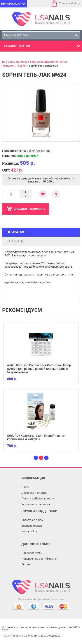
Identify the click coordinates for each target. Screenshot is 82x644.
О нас (25, 487)
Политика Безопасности (38, 498)
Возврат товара (32, 526)
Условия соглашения (36, 504)
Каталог (17, 46)
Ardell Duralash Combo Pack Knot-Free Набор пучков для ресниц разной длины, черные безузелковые (39, 369)
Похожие (15, 241)
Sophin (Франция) (38, 151)
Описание (16, 232)
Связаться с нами (33, 520)
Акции (26, 564)
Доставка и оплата (34, 493)
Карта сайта (29, 531)
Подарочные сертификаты (39, 559)
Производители (32, 553)
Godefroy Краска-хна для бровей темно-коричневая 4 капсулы (36, 437)
